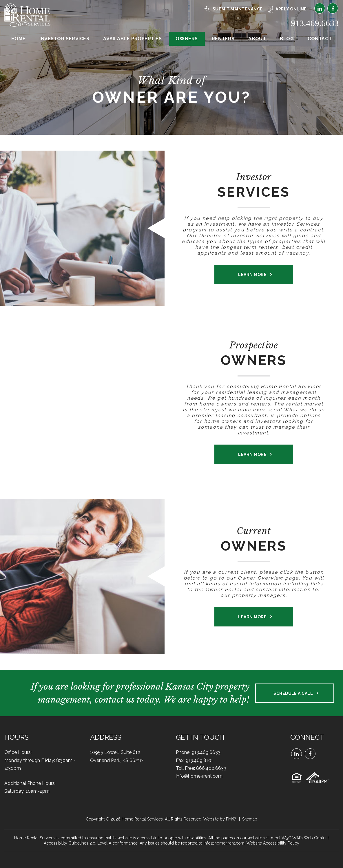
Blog (287, 39)
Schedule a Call (293, 693)
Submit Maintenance (234, 9)
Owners (187, 39)
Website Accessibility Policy (273, 843)
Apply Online (287, 9)
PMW (231, 819)
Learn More (252, 275)
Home (18, 39)
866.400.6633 (211, 768)
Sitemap (250, 819)
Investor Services (64, 39)
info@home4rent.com (199, 776)
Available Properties (132, 39)
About (257, 39)
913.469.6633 (315, 23)
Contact (320, 39)
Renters (223, 39)
